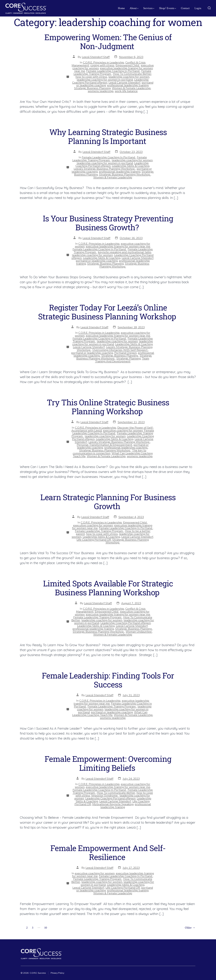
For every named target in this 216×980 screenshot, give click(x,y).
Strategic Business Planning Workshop (125, 174)
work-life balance (126, 91)
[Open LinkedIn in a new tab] (187, 973)
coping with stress (102, 65)
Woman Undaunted (139, 632)
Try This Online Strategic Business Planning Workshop (108, 407)
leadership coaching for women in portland (105, 80)
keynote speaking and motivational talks (125, 252)
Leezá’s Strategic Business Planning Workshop (105, 169)
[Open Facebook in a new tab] (176, 973)
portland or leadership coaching (97, 261)
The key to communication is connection (110, 452)
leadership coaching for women (129, 77)
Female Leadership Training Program (110, 159)
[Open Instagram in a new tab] (181, 973)
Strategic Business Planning (92, 88)
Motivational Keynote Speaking (113, 804)
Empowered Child (128, 65)
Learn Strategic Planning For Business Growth (108, 502)
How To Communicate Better (132, 74)
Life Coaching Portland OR (94, 540)
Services (149, 8)
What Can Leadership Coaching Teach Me (110, 714)
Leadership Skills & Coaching (131, 166)
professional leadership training (128, 85)
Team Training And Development (122, 360)
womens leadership (101, 91)
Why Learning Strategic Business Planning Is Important (108, 136)
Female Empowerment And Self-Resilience (108, 852)
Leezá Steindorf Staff (96, 57)
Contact (185, 8)
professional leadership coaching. (126, 448)
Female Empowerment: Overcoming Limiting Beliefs (108, 763)
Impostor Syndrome (105, 795)
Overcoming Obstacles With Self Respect (120, 350)
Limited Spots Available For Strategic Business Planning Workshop (108, 588)
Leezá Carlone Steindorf (124, 82)
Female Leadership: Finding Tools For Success (108, 680)
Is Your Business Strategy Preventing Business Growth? (108, 223)
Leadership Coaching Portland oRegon (126, 623)
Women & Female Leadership (131, 88)
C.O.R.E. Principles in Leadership (104, 62)
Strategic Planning (129, 358)
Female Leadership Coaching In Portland (113, 71)
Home (121, 8)
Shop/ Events (168, 8)
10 (46, 928)
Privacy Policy (57, 973)
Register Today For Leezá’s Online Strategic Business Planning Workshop (108, 312)
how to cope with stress (91, 77)
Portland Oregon (125, 353)
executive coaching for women (123, 430)
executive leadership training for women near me (118, 246)
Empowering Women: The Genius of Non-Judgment (108, 42)
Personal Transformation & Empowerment (104, 445)
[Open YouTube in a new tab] (193, 973)
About (134, 8)
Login (198, 8)
